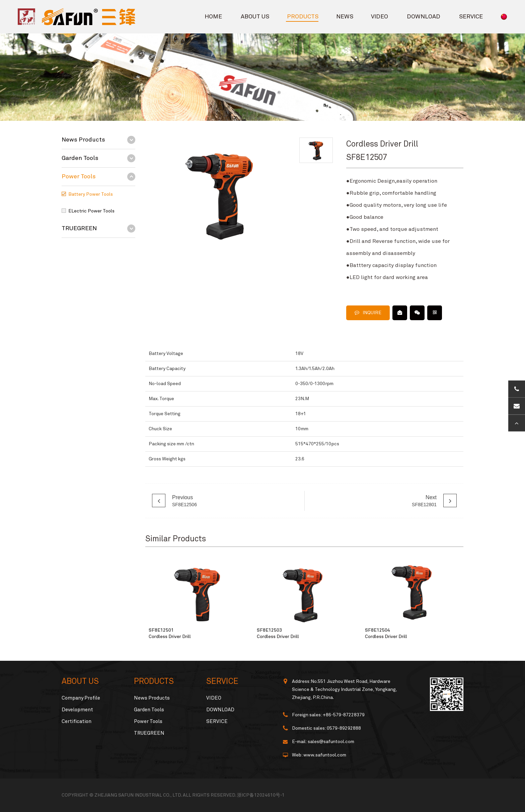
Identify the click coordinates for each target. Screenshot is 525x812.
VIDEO (380, 17)
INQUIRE (368, 313)
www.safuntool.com (325, 755)
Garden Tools (80, 158)
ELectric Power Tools (91, 211)
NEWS (345, 17)
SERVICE (471, 17)
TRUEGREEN (79, 229)
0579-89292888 (344, 728)
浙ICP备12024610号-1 (261, 795)
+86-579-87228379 (344, 715)
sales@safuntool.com (331, 742)
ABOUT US (255, 17)
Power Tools (79, 177)
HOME (213, 17)
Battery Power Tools (91, 194)
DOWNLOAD (424, 17)
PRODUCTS (303, 17)
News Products (83, 140)
